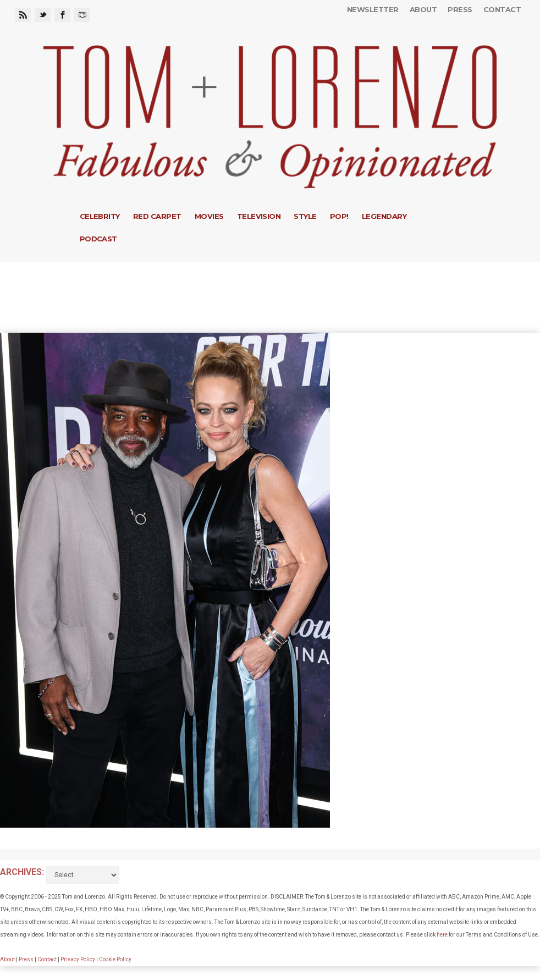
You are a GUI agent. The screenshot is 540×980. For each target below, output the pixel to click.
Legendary (384, 216)
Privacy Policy (78, 959)
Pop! (339, 216)
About (423, 9)
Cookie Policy (115, 959)
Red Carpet (157, 216)
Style (305, 216)
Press (460, 9)
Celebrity (100, 216)
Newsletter (373, 9)
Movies (209, 216)
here (442, 935)
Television (259, 216)
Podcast (98, 239)
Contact (502, 9)
